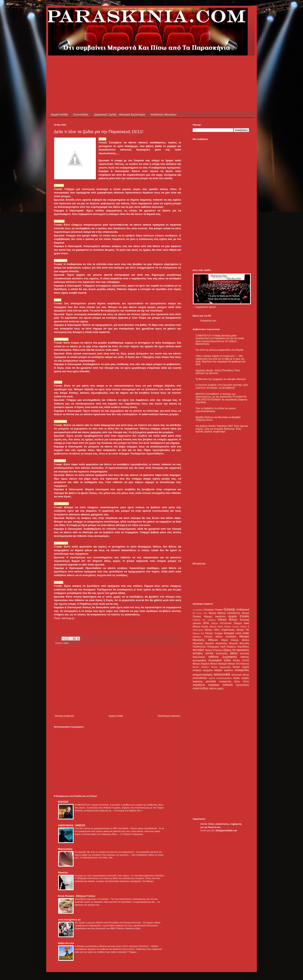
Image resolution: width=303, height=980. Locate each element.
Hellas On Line (66, 943)
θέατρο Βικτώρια (219, 664)
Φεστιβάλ (198, 650)
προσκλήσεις (242, 685)
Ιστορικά (229, 633)
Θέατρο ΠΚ (243, 630)
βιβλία (234, 653)
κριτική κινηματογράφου (220, 678)
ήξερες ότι (229, 650)
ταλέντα (213, 688)
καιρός (218, 670)
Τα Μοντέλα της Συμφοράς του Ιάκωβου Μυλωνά (221, 379)
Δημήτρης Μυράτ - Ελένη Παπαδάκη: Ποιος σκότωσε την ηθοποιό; (218, 372)
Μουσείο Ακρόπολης (216, 643)
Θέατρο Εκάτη (216, 627)
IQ (194, 613)
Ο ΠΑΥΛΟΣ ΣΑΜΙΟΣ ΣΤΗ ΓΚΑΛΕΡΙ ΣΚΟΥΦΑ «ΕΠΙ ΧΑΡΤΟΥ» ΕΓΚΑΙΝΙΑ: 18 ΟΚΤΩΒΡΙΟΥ (222, 387)
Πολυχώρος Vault (216, 647)
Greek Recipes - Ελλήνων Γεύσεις (77, 896)
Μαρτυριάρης (65, 849)
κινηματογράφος (203, 675)
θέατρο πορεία (241, 667)
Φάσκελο (63, 873)
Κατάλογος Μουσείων (164, 115)
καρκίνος (229, 670)
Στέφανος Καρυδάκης (238, 647)
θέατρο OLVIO (241, 660)
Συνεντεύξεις (81, 115)
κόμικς (237, 678)
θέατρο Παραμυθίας (221, 667)
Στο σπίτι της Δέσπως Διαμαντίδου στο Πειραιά (219, 350)
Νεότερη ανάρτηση (64, 716)
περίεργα (214, 685)
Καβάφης (197, 637)
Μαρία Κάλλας (230, 640)
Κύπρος (208, 637)
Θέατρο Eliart (242, 623)
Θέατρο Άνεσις (200, 627)
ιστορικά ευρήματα (203, 670)
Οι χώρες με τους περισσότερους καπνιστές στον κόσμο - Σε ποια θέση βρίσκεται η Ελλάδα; (120, 876)
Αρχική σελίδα (59, 115)
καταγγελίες (242, 670)
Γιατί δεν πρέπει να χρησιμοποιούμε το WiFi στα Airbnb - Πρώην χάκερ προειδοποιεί (116, 828)
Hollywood (243, 610)
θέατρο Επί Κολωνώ (239, 664)
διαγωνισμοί (199, 657)
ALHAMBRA (198, 610)
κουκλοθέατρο (200, 678)
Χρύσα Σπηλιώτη (214, 650)
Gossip (229, 609)
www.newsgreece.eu (69, 920)
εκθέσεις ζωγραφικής (223, 657)
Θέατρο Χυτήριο (214, 633)
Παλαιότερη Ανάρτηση (169, 716)
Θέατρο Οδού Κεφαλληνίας (220, 630)
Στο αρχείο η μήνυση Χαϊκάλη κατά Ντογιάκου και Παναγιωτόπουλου (108, 923)
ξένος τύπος (242, 682)
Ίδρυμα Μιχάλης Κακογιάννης (224, 613)
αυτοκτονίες (222, 653)
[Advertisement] (124, 64)
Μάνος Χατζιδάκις (226, 637)
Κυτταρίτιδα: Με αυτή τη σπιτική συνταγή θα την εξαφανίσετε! (105, 852)
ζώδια (66, 643)
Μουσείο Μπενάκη (239, 643)
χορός (220, 688)
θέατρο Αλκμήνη (201, 664)
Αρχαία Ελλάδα (239, 616)
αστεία (209, 653)
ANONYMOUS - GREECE (72, 825)
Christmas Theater (213, 610)
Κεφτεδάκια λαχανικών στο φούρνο (92, 899)
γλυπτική (245, 653)
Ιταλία (238, 633)
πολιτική (227, 685)
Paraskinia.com (208, 321)
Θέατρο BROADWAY (222, 623)
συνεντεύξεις (200, 688)
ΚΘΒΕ (246, 633)
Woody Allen (202, 613)
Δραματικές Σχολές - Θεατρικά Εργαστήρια (120, 115)
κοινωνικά (222, 674)
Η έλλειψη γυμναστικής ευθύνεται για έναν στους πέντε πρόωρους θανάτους (112, 946)
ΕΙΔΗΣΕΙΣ (63, 802)
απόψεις (198, 653)
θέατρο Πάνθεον (201, 667)
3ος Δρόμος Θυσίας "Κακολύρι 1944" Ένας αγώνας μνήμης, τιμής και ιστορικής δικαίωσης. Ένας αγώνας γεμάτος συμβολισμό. (222, 429)
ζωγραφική (215, 660)
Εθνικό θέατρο (228, 620)
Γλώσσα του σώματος (204, 620)
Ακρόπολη (220, 617)
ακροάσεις (243, 650)
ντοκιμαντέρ (225, 682)
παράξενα (199, 685)
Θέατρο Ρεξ (198, 633)
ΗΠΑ (206, 623)
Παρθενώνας (199, 647)
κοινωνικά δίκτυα (240, 675)
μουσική (211, 681)
